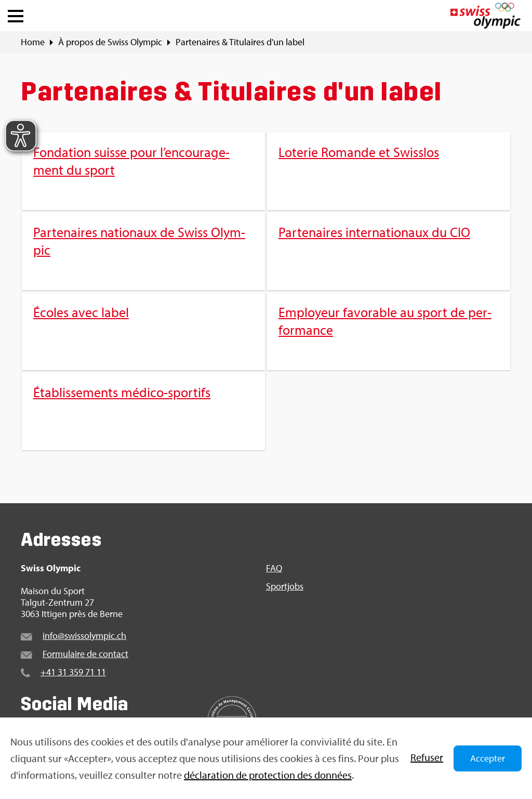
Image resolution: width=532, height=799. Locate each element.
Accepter (488, 758)
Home (33, 42)
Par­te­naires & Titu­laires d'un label (240, 42)
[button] (16, 14)
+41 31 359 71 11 (73, 672)
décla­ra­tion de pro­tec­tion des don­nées (268, 775)
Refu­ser (427, 757)
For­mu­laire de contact (85, 654)
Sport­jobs (285, 586)
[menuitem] (266, 291)
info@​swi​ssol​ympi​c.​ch (84, 636)
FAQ (274, 568)
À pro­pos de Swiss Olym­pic (110, 42)
